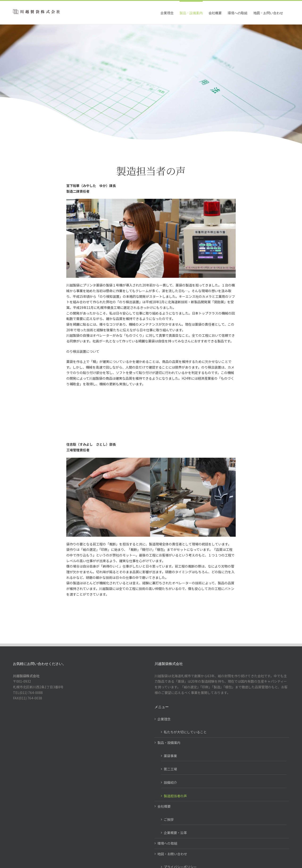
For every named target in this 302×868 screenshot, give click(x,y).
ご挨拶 (169, 819)
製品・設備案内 (169, 743)
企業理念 (164, 719)
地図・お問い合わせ (172, 854)
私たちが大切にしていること (185, 732)
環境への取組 (167, 843)
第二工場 (170, 769)
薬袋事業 (170, 756)
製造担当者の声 (175, 796)
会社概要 (164, 806)
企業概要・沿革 (175, 833)
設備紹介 (170, 782)
